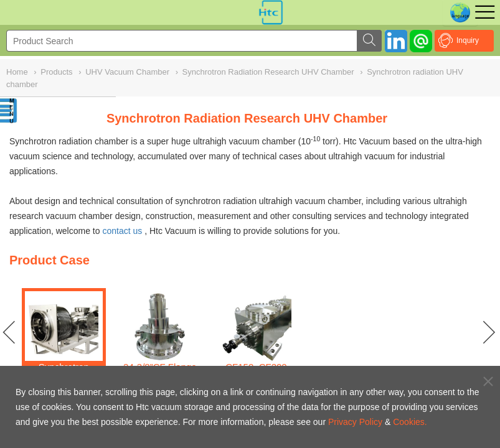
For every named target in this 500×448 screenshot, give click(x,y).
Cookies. (410, 422)
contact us (122, 231)
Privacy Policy (355, 422)
